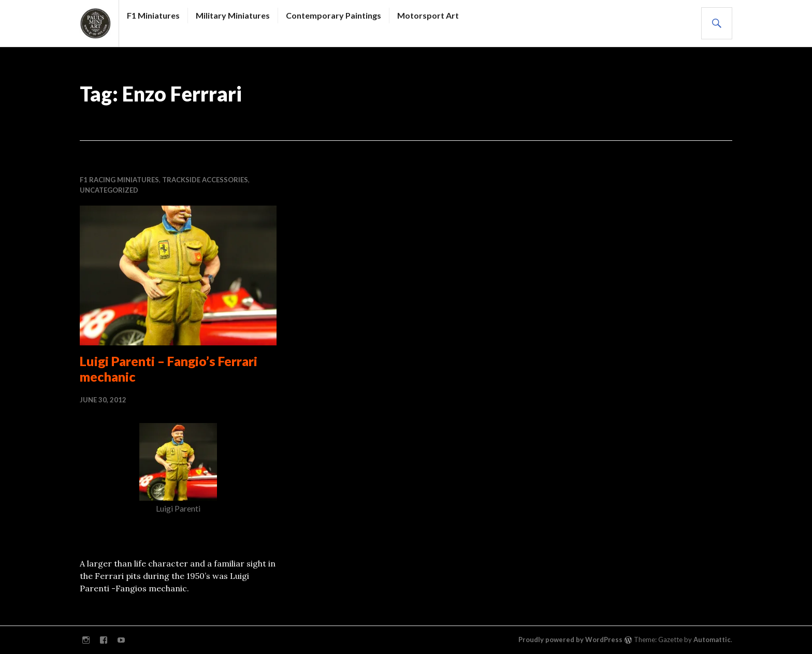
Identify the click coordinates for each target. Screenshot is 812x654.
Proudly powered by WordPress (570, 640)
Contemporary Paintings (334, 15)
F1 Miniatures (153, 15)
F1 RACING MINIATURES (119, 180)
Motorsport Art (428, 15)
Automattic (712, 640)
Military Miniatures (233, 15)
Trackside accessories (205, 180)
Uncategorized (109, 190)
